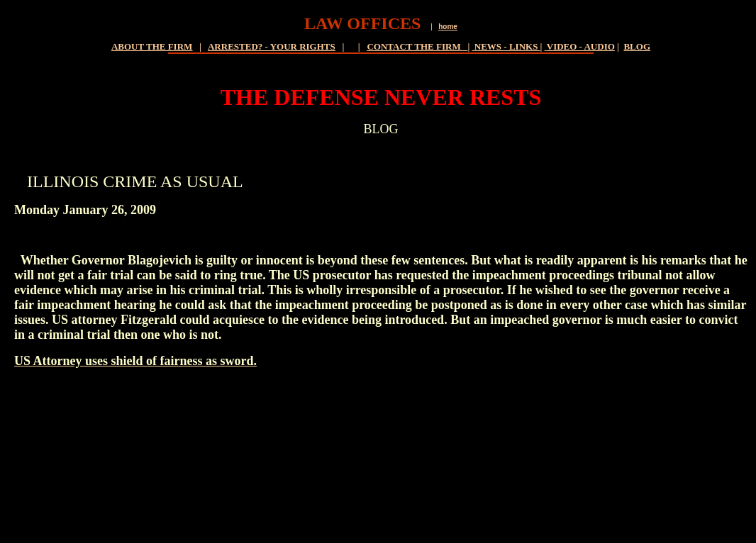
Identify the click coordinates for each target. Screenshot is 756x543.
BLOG (637, 46)
